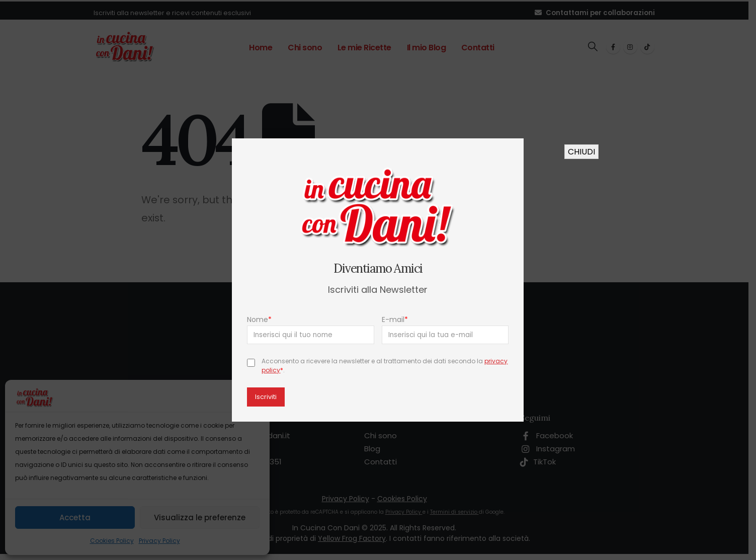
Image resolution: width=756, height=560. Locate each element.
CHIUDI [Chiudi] (581, 152)
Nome (260, 319)
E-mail (395, 319)
